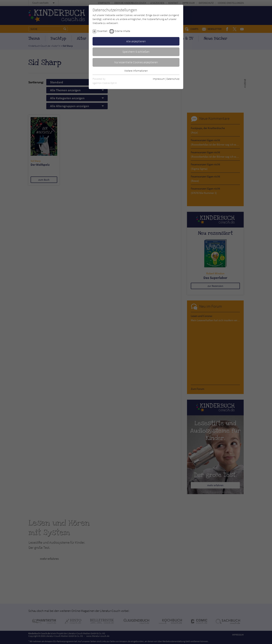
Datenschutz (173, 79)
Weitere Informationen (136, 71)
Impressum (159, 79)
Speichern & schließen (136, 52)
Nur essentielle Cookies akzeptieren (136, 62)
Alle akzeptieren (136, 41)
